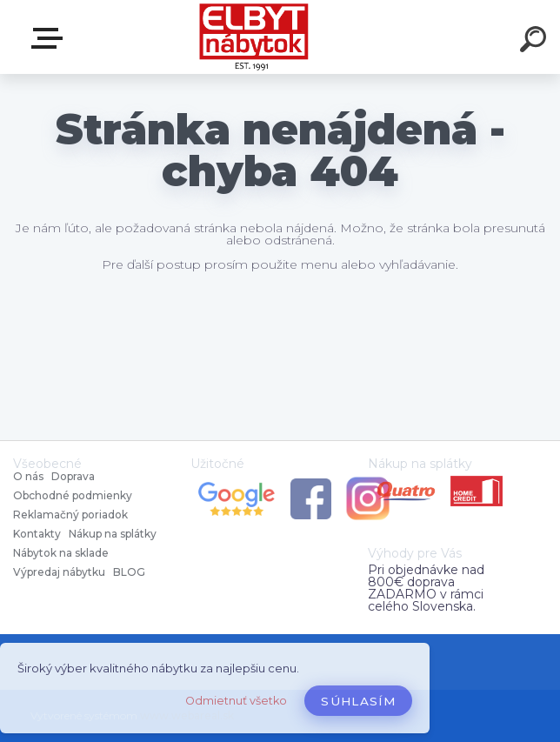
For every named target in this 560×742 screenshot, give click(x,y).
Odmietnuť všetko (236, 701)
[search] (536, 42)
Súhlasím (358, 701)
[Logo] (254, 37)
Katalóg (50, 38)
